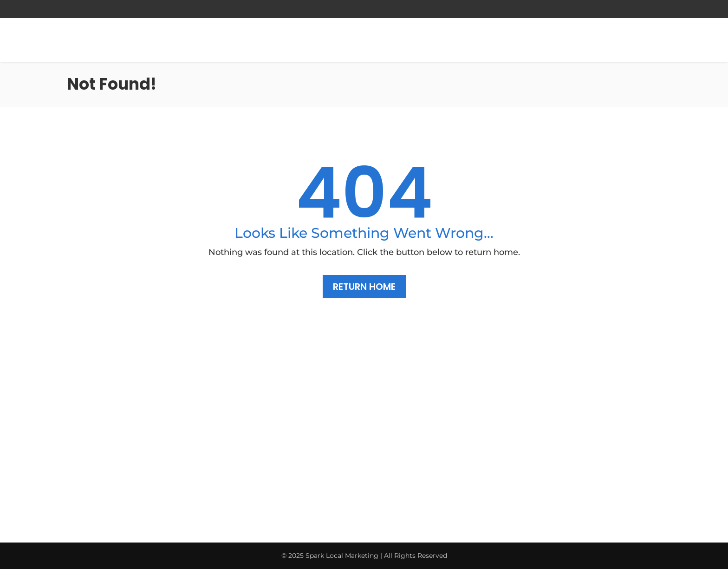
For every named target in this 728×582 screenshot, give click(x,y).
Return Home (364, 287)
